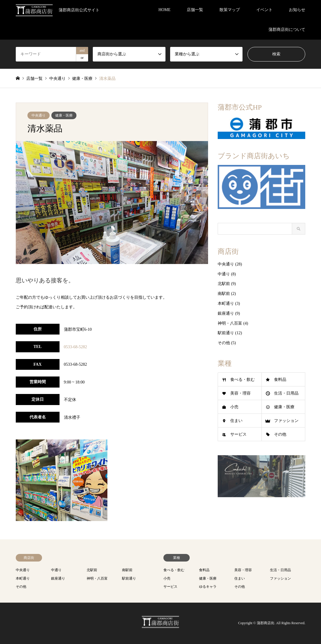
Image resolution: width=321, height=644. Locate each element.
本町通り (226, 303)
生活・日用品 (286, 393)
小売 (234, 407)
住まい (236, 421)
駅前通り (226, 333)
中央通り (39, 115)
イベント (264, 10)
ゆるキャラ (208, 587)
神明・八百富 (230, 323)
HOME (164, 10)
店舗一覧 (195, 10)
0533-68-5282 (75, 347)
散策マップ (230, 10)
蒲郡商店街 (266, 623)
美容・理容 (240, 393)
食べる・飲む (243, 380)
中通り (224, 274)
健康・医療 (64, 115)
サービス (238, 434)
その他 (224, 343)
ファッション (286, 421)
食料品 (280, 380)
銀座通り (226, 313)
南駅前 (224, 294)
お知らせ (297, 10)
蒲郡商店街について (287, 30)
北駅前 (224, 284)
